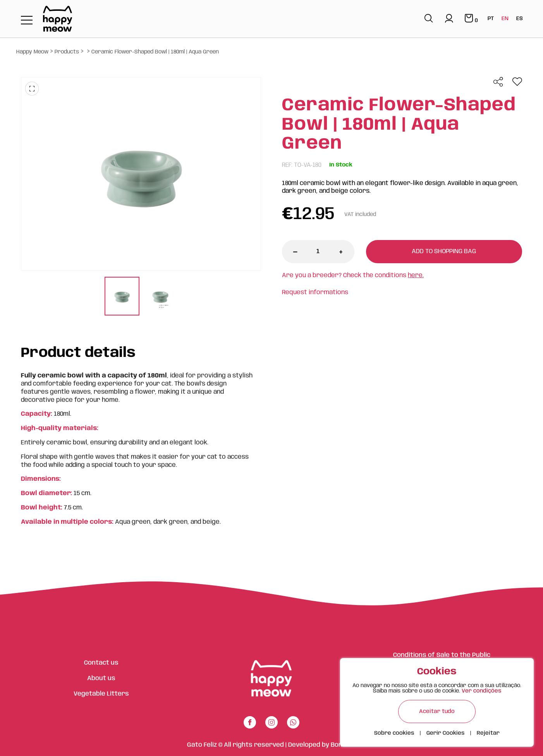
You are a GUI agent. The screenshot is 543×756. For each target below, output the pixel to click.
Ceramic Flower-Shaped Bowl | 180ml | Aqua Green (155, 52)
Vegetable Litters (101, 694)
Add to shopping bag (444, 251)
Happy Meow (32, 52)
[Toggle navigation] (27, 21)
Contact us (101, 663)
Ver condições (481, 691)
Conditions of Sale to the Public (442, 655)
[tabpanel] (122, 297)
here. (416, 275)
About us (101, 678)
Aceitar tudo (437, 711)
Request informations (315, 292)
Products (67, 52)
